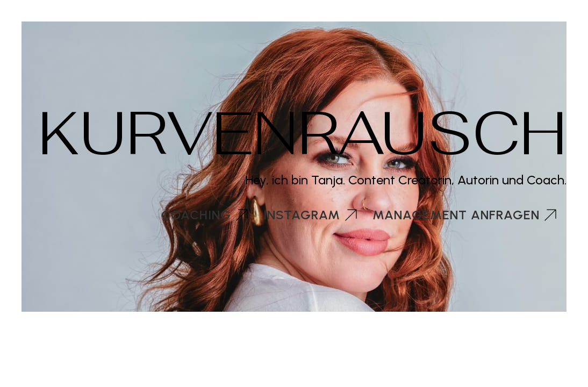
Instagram (302, 215)
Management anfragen (456, 215)
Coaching (196, 215)
